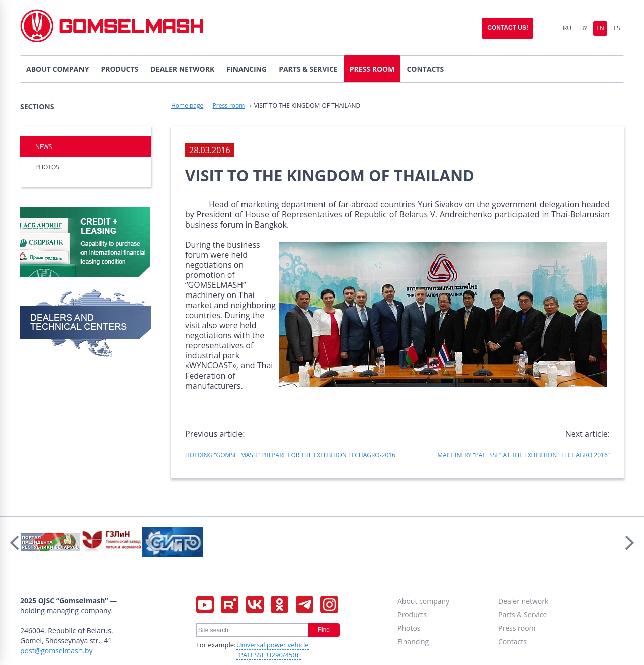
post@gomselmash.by (56, 651)
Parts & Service (522, 614)
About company (423, 601)
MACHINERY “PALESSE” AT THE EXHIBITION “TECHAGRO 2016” (524, 455)
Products (412, 614)
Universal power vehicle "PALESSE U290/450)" (273, 650)
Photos (47, 167)
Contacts (512, 642)
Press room (229, 105)
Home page (187, 105)
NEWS (44, 147)
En (600, 28)
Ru (567, 28)
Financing (413, 642)
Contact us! (508, 28)
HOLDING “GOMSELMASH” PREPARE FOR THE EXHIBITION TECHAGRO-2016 (290, 455)
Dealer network (523, 601)
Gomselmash (112, 28)
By (584, 28)
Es (617, 28)
